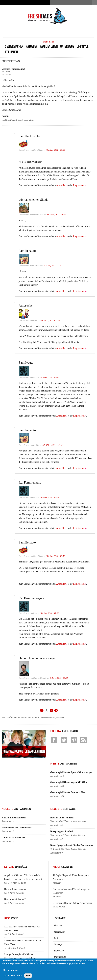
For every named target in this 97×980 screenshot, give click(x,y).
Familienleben (49, 46)
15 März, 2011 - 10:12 (53, 445)
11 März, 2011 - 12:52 (53, 266)
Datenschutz (60, 957)
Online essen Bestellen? (13, 838)
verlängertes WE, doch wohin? (17, 828)
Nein (28, 976)
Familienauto (27, 251)
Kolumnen (11, 52)
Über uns (58, 925)
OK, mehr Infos (10, 970)
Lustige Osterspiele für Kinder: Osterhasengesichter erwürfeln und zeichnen (21, 958)
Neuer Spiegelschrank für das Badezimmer (72, 845)
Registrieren (79, 185)
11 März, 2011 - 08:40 (57, 215)
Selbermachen (14, 46)
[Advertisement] (54, 31)
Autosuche (26, 305)
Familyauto (26, 363)
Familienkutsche (29, 136)
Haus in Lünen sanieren (14, 818)
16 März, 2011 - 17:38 (49, 613)
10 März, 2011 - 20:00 (55, 150)
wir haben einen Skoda (33, 200)
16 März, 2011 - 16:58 (55, 556)
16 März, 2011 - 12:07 (49, 497)
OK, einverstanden (13, 976)
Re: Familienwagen (31, 598)
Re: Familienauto (30, 482)
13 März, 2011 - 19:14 (49, 378)
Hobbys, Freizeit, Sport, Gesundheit (18, 120)
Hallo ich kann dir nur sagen (37, 658)
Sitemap (58, 944)
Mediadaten (60, 932)
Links (57, 938)
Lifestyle (83, 46)
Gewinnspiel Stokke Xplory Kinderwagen (71, 772)
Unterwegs (67, 46)
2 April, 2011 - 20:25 (59, 678)
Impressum (59, 951)
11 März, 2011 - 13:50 (51, 320)
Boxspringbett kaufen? (62, 831)
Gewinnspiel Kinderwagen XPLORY (69, 782)
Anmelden (61, 185)
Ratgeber (32, 46)
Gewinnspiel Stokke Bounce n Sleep (68, 792)
